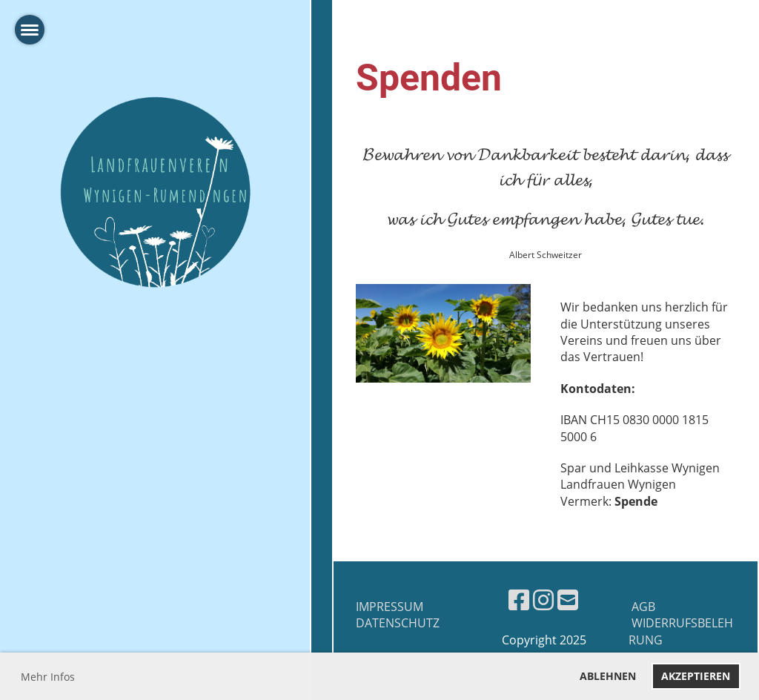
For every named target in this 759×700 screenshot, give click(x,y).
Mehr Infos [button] (48, 677)
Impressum (390, 607)
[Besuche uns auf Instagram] (543, 600)
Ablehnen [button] (608, 676)
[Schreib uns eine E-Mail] (568, 600)
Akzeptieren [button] (696, 676)
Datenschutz (398, 623)
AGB (642, 607)
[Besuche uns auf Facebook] (519, 600)
